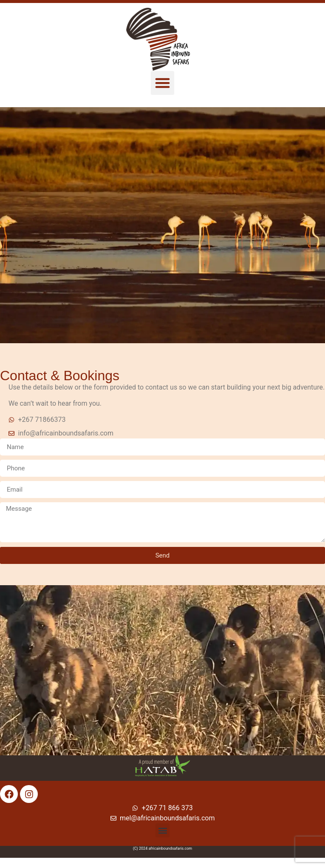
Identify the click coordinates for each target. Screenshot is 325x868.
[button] (163, 83)
